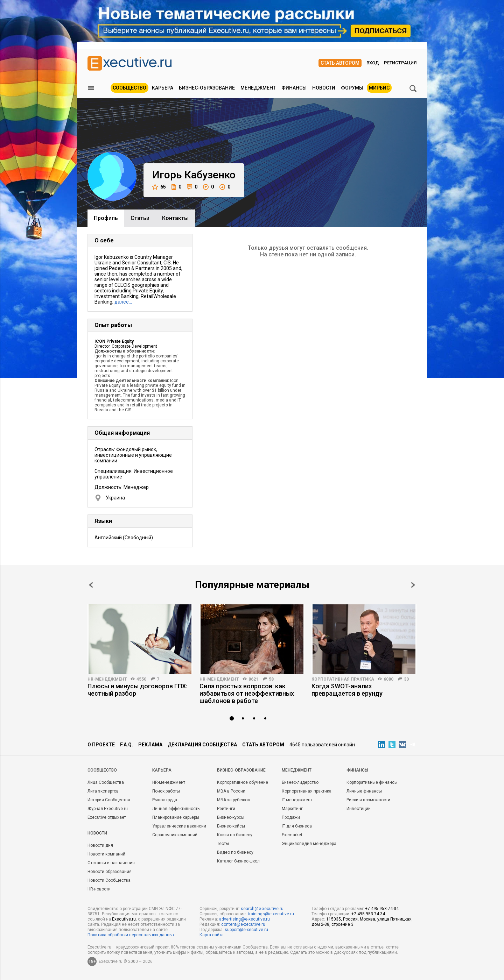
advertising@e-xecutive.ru (244, 919)
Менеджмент (258, 88)
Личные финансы (364, 791)
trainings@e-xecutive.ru (271, 914)
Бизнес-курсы (231, 817)
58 (271, 679)
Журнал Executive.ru (108, 809)
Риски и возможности (368, 800)
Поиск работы (166, 791)
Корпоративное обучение (243, 782)
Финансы (294, 88)
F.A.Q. (127, 745)
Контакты (175, 218)
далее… (123, 302)
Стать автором (340, 63)
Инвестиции (359, 809)
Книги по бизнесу (235, 835)
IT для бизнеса (297, 826)
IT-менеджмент (297, 800)
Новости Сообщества (109, 880)
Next (413, 585)
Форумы (352, 88)
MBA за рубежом (234, 800)
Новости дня (100, 845)
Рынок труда (165, 800)
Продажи (291, 817)
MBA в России (231, 791)
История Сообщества (109, 800)
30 (406, 679)
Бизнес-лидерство (300, 782)
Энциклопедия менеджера (309, 844)
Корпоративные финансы (372, 782)
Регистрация (400, 63)
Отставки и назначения (111, 863)
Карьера (163, 88)
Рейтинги (226, 809)
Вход (373, 63)
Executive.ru (124, 919)
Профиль (106, 218)
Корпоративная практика (343, 679)
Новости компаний (106, 854)
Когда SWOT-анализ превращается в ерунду (347, 690)
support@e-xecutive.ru (246, 930)
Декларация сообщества (202, 745)
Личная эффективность (176, 809)
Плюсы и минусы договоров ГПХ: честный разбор (137, 690)
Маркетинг (292, 809)
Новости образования (110, 872)
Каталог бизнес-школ (238, 861)
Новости (324, 88)
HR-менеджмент (107, 679)
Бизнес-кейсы (231, 826)
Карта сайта (212, 935)
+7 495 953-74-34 (382, 909)
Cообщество (102, 770)
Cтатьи (140, 218)
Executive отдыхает (107, 817)
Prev (91, 585)
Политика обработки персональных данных (131, 935)
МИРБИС (379, 88)
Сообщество (129, 88)
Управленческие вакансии (179, 826)
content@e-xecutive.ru (243, 924)
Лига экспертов (103, 791)
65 (159, 187)
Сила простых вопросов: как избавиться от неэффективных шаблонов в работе (247, 693)
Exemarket (292, 835)
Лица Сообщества (106, 782)
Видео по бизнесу (235, 852)
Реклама (150, 745)
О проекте (101, 745)
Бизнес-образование (207, 88)
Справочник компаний (175, 835)
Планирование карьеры (176, 817)
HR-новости (99, 889)
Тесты (223, 844)
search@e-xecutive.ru (262, 909)
